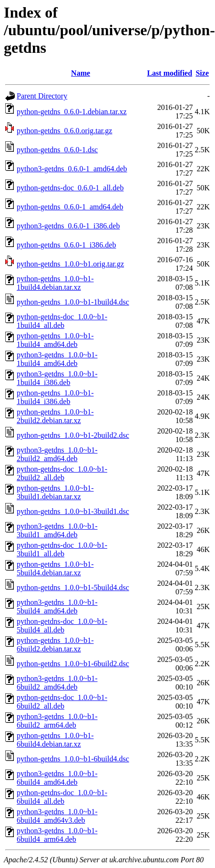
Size (202, 73)
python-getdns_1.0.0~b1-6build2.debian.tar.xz (55, 645)
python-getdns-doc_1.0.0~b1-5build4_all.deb (62, 626)
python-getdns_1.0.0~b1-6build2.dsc (73, 664)
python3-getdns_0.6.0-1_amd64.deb (72, 169)
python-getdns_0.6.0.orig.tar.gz (64, 131)
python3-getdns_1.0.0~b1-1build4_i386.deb (57, 378)
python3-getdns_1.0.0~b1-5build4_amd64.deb (57, 607)
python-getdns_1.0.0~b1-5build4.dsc (73, 587)
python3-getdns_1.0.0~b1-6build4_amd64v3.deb (57, 816)
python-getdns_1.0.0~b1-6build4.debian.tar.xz (55, 740)
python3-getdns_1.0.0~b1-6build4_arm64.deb (57, 835)
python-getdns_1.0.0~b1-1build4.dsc (73, 302)
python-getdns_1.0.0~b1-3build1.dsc (73, 511)
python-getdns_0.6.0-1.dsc (57, 150)
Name (81, 73)
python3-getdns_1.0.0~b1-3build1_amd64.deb (57, 530)
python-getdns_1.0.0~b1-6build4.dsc (73, 759)
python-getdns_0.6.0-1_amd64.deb (70, 207)
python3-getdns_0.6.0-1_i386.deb (68, 226)
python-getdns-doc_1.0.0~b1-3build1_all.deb (62, 549)
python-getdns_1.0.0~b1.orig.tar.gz (70, 264)
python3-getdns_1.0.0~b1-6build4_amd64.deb (57, 778)
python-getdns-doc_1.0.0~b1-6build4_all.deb (62, 797)
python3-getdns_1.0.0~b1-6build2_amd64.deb (57, 683)
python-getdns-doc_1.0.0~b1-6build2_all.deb (62, 702)
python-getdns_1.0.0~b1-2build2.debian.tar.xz (55, 416)
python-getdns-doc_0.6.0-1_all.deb (70, 188)
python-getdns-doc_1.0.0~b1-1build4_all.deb (62, 321)
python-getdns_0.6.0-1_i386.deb (66, 245)
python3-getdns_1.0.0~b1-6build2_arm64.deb (57, 721)
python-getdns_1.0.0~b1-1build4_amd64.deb (55, 340)
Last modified (169, 73)
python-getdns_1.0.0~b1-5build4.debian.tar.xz (55, 568)
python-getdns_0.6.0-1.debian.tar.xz (72, 112)
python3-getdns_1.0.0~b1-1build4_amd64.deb (57, 359)
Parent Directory (42, 96)
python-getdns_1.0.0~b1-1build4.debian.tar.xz (55, 283)
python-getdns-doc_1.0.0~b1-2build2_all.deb (62, 473)
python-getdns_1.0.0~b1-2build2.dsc (73, 435)
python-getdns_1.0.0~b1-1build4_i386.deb (55, 397)
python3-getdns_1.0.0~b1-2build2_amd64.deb (57, 454)
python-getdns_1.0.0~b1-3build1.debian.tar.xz (55, 492)
